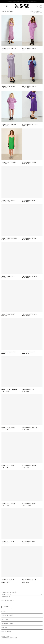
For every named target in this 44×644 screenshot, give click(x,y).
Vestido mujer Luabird (29, 162)
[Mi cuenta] (37, 6)
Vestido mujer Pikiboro (9, 162)
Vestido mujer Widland (30, 428)
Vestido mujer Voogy (8, 428)
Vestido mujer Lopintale (9, 238)
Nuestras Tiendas (7, 624)
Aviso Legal (5, 620)
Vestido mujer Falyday (29, 580)
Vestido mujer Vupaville (30, 125)
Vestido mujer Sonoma (9, 49)
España (15, 592)
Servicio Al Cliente (7, 616)
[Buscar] (7, 6)
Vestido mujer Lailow (8, 314)
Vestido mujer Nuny (29, 352)
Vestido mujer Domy (29, 390)
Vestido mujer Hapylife (9, 352)
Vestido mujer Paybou (8, 504)
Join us (4, 611)
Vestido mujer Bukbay (29, 200)
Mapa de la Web (6, 632)
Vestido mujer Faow (8, 542)
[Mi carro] (41, 6)
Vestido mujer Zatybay (9, 200)
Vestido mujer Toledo (8, 87)
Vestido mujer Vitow (29, 504)
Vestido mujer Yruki (8, 276)
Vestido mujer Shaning (29, 276)
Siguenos (4, 628)
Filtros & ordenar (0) (36, 11)
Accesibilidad (6, 597)
